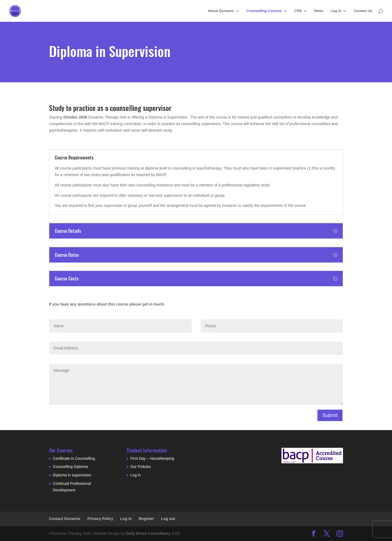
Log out (168, 519)
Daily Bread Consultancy (148, 533)
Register (146, 519)
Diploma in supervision (72, 475)
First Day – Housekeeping (152, 458)
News (319, 11)
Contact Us (363, 11)
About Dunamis (221, 11)
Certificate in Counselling (74, 458)
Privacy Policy (100, 519)
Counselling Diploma (70, 467)
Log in (336, 11)
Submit (330, 415)
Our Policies (141, 467)
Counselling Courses (264, 11)
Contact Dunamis (65, 519)
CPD (298, 11)
